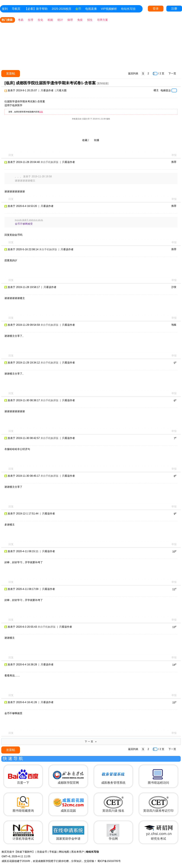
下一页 (172, 73)
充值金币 (42, 852)
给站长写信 (128, 9)
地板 (174, 325)
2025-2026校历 (61, 9)
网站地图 (64, 852)
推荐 (174, 162)
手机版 (53, 852)
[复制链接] (103, 83)
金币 (78, 9)
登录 (156, 9)
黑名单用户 (78, 852)
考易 (21, 20)
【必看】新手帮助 (36, 9)
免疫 (80, 20)
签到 (5, 9)
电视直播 (91, 9)
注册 (174, 9)
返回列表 (133, 73)
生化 (40, 20)
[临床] (10, 83)
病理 (70, 20)
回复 (41, 112)
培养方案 (102, 20)
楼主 (156, 90)
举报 (174, 155)
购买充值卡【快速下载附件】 (18, 852)
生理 (30, 20)
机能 (50, 20)
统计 (60, 20)
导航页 (16, 9)
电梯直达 (166, 90)
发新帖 (11, 73)
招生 (90, 20)
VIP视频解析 (109, 9)
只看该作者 (47, 90)
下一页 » (91, 742)
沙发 (174, 287)
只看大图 (61, 90)
